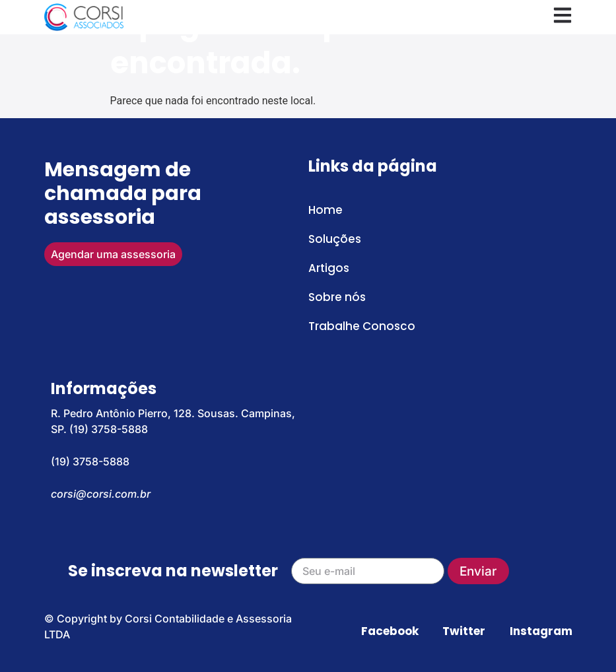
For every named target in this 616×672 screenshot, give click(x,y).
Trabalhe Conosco (362, 326)
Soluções (335, 239)
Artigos (329, 268)
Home (325, 210)
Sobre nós (337, 297)
